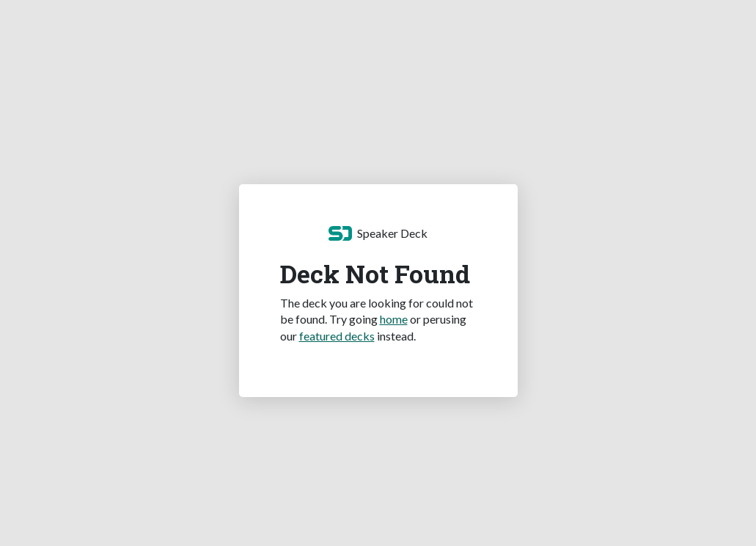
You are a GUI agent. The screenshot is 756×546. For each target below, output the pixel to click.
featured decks (337, 336)
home (394, 319)
